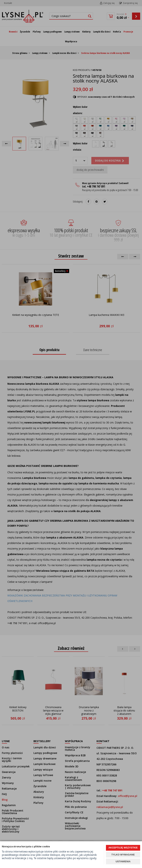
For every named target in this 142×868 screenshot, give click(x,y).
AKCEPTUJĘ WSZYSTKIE (123, 848)
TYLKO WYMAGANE (123, 855)
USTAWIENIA (123, 861)
